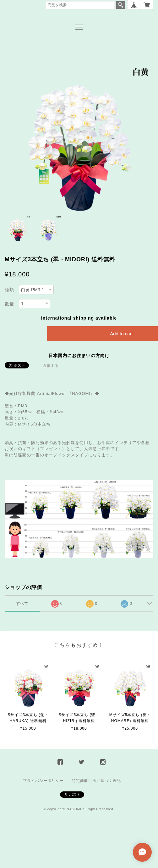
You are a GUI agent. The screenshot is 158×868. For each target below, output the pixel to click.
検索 (121, 5)
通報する (51, 366)
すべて (22, 604)
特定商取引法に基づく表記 (96, 781)
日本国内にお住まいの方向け (79, 356)
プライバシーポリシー (43, 781)
